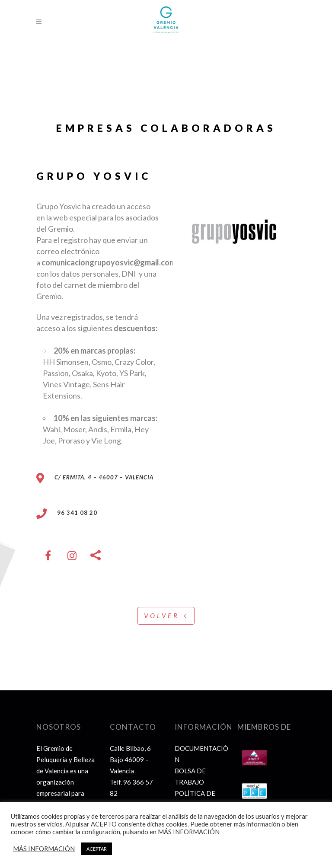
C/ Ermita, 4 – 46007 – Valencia (104, 477)
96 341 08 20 (72, 513)
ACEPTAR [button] (97, 849)
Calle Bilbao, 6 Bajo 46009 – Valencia (130, 759)
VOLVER (166, 616)
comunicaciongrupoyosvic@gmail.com (109, 262)
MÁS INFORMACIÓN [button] (44, 849)
